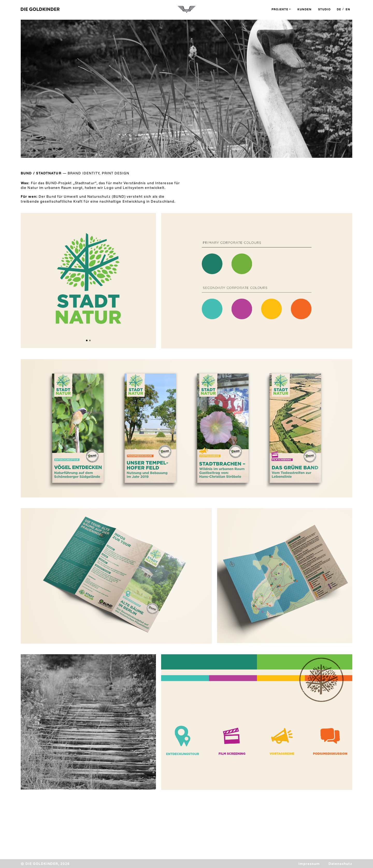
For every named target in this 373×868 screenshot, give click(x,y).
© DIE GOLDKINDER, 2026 (45, 864)
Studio (324, 9)
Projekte (280, 9)
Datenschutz (340, 864)
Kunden (304, 9)
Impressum (309, 864)
